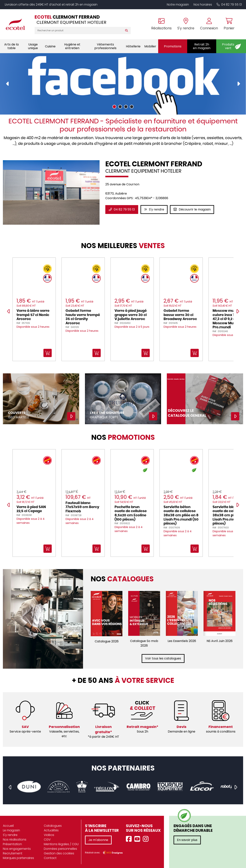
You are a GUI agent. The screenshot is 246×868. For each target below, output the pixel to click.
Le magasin (11, 830)
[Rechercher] (127, 31)
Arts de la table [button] (11, 46)
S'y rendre (154, 209)
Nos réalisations (15, 840)
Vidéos (49, 835)
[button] (114, 106)
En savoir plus (187, 840)
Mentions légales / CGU (61, 844)
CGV (47, 840)
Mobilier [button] (150, 46)
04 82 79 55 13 (229, 5)
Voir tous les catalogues (163, 658)
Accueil (8, 826)
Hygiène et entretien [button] (72, 46)
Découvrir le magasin (192, 209)
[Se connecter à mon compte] (209, 24)
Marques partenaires (18, 858)
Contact (50, 858)
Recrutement (13, 853)
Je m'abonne (98, 840)
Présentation (12, 844)
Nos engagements (17, 849)
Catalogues (53, 826)
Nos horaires (203, 5)
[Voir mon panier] (228, 24)
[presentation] (8, 84)
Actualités (51, 830)
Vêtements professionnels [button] (105, 46)
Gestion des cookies (59, 853)
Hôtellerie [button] (133, 46)
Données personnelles (60, 849)
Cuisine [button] (50, 46)
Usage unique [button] (33, 46)
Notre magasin (178, 5)
